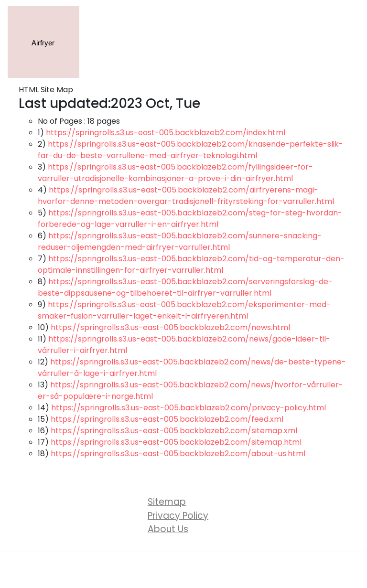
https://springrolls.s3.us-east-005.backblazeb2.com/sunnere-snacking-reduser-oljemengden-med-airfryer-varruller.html (180, 241)
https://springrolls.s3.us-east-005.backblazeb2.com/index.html (166, 133)
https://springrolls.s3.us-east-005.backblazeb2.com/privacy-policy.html (189, 408)
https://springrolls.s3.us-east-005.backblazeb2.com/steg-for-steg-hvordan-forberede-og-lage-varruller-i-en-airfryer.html (190, 219)
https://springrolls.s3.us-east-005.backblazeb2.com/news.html (170, 327)
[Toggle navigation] (346, 42)
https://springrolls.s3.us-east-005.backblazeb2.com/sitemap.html (176, 442)
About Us (168, 529)
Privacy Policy (178, 516)
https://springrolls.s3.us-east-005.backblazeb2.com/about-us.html (178, 454)
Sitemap (167, 502)
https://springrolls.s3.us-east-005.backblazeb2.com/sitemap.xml (174, 431)
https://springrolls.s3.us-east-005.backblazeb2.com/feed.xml (167, 419)
